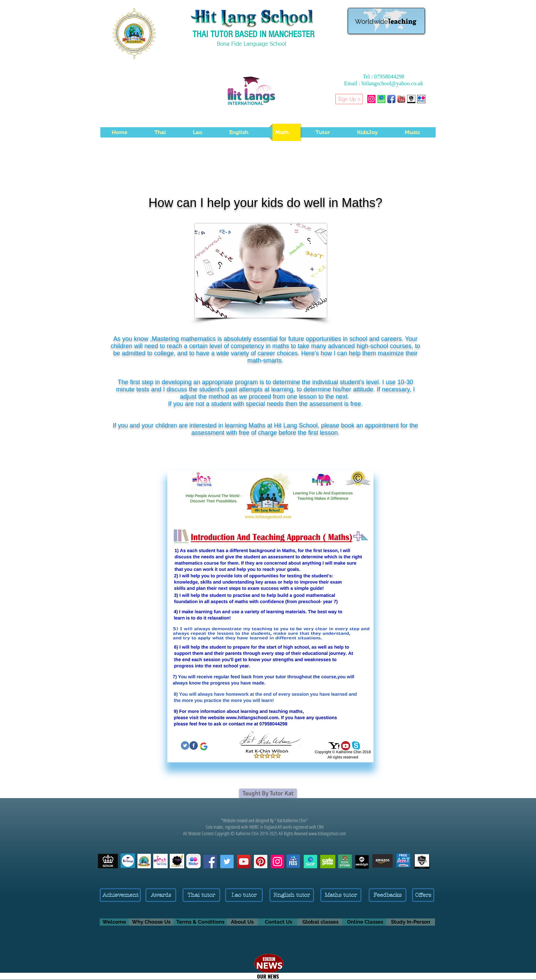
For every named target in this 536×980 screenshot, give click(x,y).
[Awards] (161, 895)
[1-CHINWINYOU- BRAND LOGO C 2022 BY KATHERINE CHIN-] (411, 99)
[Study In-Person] (411, 922)
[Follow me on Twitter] (227, 862)
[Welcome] (114, 922)
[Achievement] (120, 895)
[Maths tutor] (341, 895)
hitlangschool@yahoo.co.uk (392, 83)
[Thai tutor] (201, 895)
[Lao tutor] (244, 895)
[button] (435, 99)
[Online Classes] (365, 922)
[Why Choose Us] (151, 922)
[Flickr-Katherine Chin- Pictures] (421, 99)
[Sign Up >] (349, 99)
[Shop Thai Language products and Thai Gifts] (381, 99)
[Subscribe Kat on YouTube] (244, 862)
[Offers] (423, 895)
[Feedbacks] (388, 895)
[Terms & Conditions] (200, 922)
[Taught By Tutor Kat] (268, 793)
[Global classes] (320, 922)
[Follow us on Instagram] (277, 862)
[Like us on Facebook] (210, 862)
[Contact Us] (278, 922)
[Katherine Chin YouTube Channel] (401, 99)
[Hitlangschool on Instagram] (371, 99)
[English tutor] (292, 895)
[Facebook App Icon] (391, 99)
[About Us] (242, 922)
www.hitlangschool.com (327, 833)
